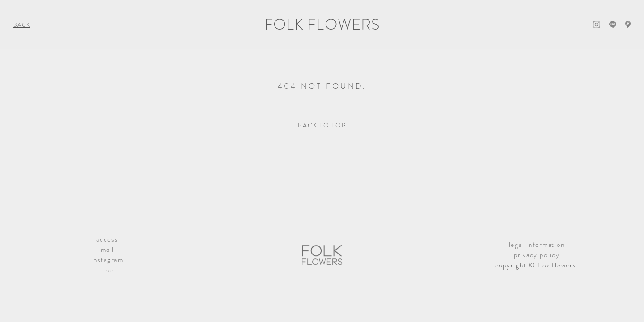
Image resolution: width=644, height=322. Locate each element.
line (107, 270)
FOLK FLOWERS (322, 24)
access (107, 239)
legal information (537, 245)
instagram (107, 260)
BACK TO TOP (322, 125)
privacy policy (537, 255)
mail (107, 250)
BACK (22, 25)
